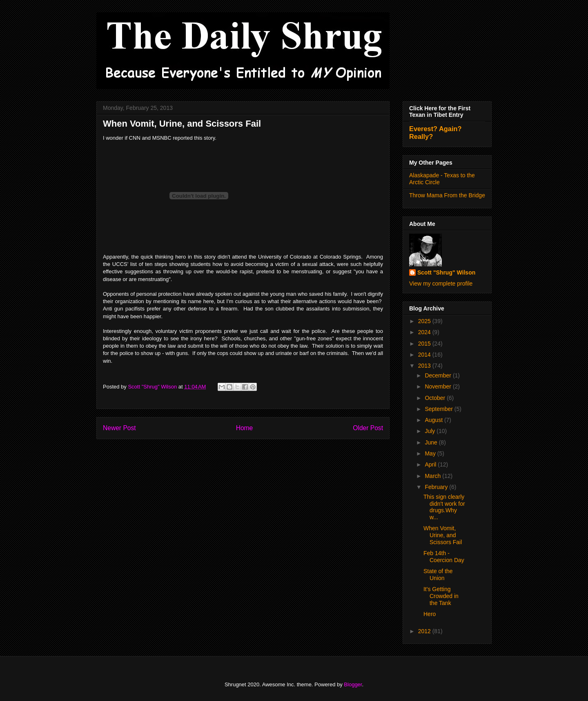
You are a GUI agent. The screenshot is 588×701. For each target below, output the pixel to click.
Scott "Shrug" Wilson (446, 272)
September (439, 409)
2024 (425, 332)
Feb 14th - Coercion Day (444, 557)
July (431, 431)
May (431, 453)
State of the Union (438, 575)
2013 (425, 366)
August (434, 420)
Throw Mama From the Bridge (447, 195)
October (436, 398)
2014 (425, 355)
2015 (425, 344)
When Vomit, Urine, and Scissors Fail (443, 535)
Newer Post (119, 428)
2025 (425, 321)
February (437, 487)
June (432, 442)
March (433, 476)
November (439, 386)
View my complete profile (441, 284)
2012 (425, 631)
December (439, 375)
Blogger (353, 684)
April (431, 464)
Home (245, 428)
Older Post (368, 428)
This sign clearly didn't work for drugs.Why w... (444, 507)
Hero (430, 614)
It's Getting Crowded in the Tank (441, 596)
